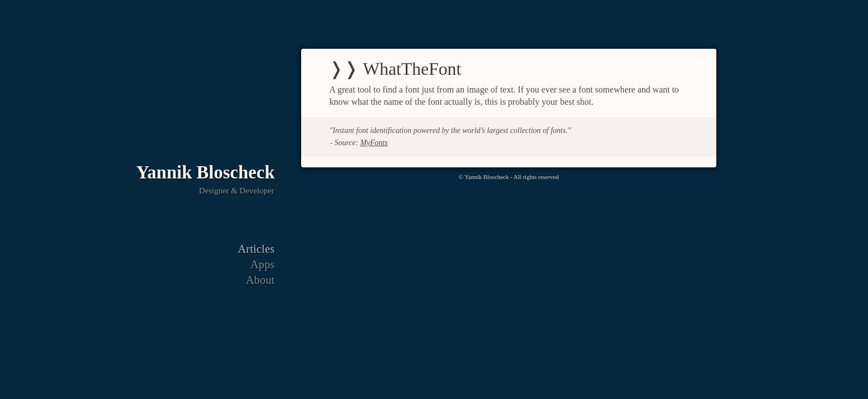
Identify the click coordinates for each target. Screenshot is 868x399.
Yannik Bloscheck (205, 172)
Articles (257, 249)
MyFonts (374, 143)
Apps (262, 265)
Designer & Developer (236, 191)
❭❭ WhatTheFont (395, 69)
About (260, 280)
